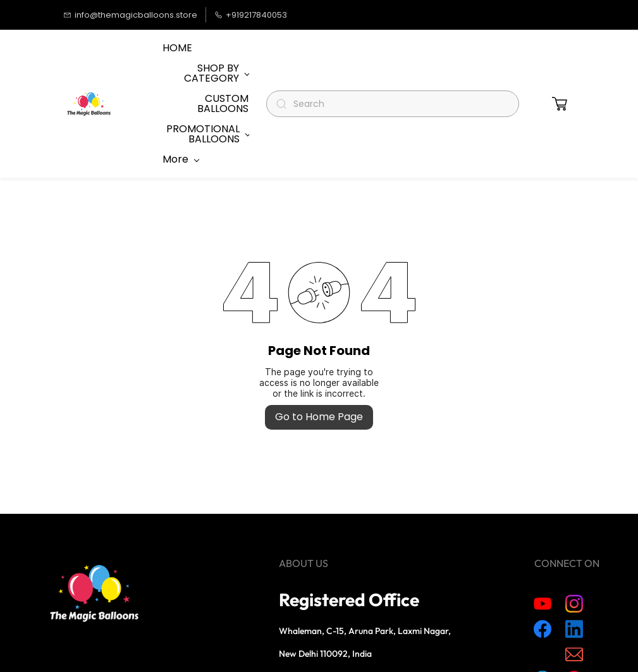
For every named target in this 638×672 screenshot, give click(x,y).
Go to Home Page (319, 336)
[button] (560, 64)
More (181, 64)
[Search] (398, 64)
